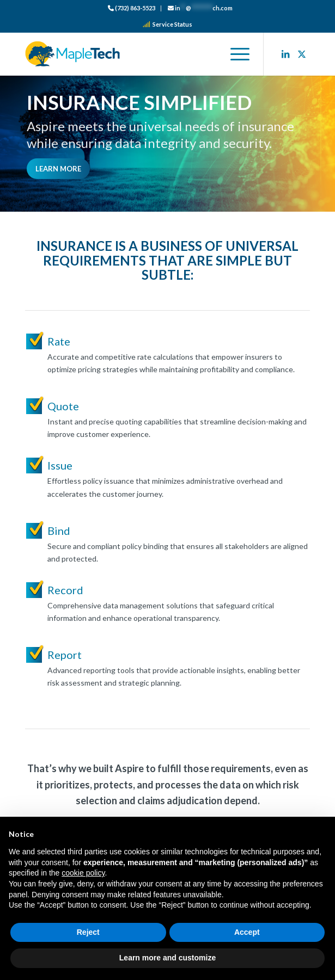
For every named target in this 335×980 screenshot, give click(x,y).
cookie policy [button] (83, 873)
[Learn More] (58, 169)
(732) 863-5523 (132, 8)
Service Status (167, 24)
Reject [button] (88, 932)
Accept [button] (247, 932)
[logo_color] (139, 54)
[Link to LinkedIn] (285, 54)
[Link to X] (302, 54)
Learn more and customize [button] (167, 958)
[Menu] (234, 54)
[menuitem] (132, 8)
